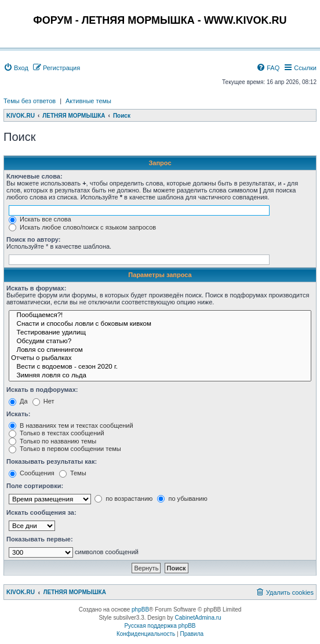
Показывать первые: (40, 539)
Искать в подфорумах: (42, 390)
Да (18, 401)
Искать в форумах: (36, 288)
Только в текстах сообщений (57, 433)
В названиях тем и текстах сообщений (71, 425)
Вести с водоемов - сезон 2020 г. (160, 367)
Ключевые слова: (34, 176)
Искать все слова (40, 219)
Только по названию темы (52, 441)
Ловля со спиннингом (160, 350)
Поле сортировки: (35, 486)
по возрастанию (123, 499)
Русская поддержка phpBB (160, 626)
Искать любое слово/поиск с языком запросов (82, 227)
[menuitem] (16, 68)
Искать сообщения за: (41, 512)
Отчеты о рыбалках (160, 359)
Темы (73, 473)
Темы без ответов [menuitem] (30, 101)
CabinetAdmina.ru (198, 618)
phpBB (140, 610)
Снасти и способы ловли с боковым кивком (160, 324)
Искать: (18, 414)
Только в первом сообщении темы (65, 449)
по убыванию (182, 499)
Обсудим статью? (160, 342)
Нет (43, 401)
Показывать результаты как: (52, 461)
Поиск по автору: (33, 239)
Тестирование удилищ (160, 333)
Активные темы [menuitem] (88, 101)
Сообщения (32, 473)
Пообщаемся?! (160, 316)
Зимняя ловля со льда (160, 376)
